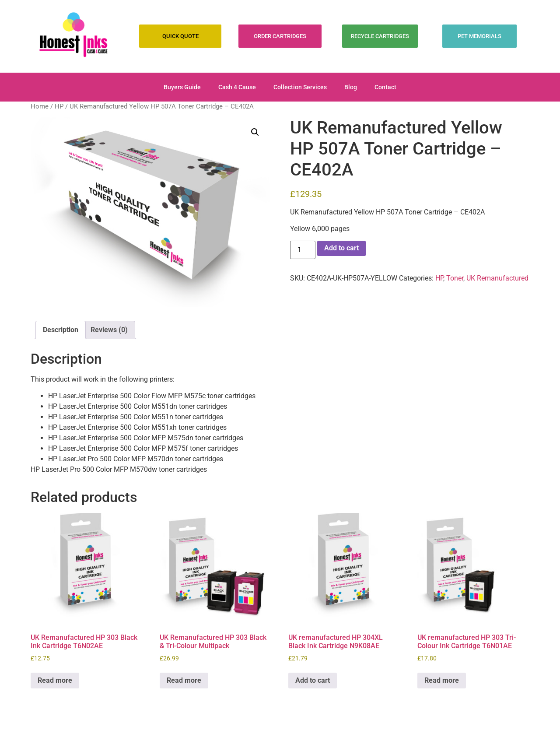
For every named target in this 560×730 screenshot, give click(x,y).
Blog (351, 87)
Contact (385, 87)
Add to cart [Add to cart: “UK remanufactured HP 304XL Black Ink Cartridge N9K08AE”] (313, 680)
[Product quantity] (303, 250)
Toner (455, 278)
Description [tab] (61, 330)
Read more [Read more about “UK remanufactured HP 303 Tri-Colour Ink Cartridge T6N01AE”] (442, 680)
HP (59, 106)
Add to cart (341, 248)
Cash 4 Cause (237, 87)
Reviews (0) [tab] (109, 330)
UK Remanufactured (497, 278)
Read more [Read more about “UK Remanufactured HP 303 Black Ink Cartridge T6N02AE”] (55, 680)
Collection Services (300, 87)
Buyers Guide (182, 87)
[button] (255, 132)
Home (40, 106)
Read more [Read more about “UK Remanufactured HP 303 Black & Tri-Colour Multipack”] (184, 680)
